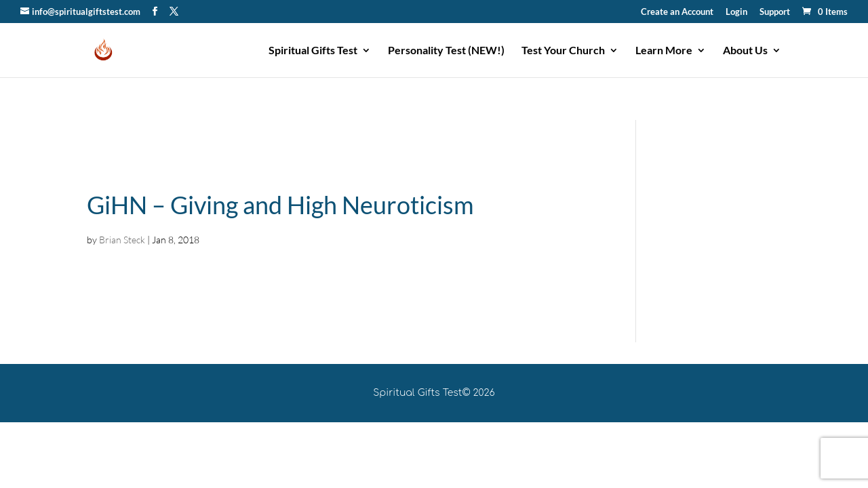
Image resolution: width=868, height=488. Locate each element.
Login (736, 12)
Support (775, 12)
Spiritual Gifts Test (313, 51)
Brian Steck (122, 240)
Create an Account (677, 12)
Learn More (664, 51)
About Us (745, 51)
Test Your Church (563, 51)
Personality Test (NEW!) (446, 51)
